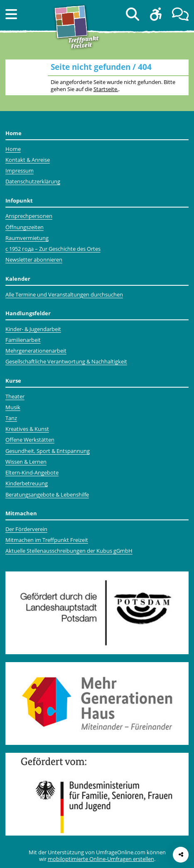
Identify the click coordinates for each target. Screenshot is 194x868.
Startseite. (106, 89)
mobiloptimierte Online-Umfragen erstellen (101, 859)
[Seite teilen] (181, 855)
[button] (11, 14)
